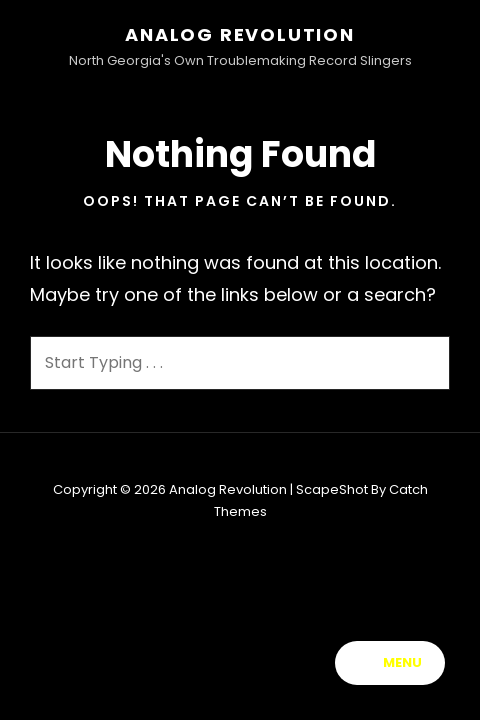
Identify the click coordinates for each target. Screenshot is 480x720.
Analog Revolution (240, 34)
